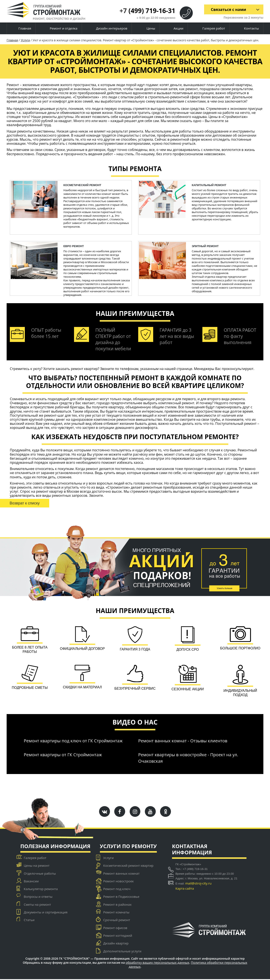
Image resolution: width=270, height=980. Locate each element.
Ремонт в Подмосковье (121, 897)
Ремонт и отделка (60, 29)
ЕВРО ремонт (74, 246)
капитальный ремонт (209, 185)
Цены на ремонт (37, 866)
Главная (21, 28)
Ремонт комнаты (116, 913)
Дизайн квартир (116, 944)
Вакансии (31, 882)
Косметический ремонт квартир (128, 866)
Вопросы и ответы (38, 897)
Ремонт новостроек (119, 882)
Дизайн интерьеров (108, 29)
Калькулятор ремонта (41, 890)
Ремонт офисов (115, 928)
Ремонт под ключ (117, 890)
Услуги (25, 40)
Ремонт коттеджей (118, 936)
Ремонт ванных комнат (122, 874)
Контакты (248, 28)
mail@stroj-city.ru (198, 884)
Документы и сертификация (46, 913)
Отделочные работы (40, 874)
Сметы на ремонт (37, 905)
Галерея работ (210, 28)
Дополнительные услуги (122, 952)
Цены (147, 29)
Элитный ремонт (205, 246)
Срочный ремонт (117, 921)
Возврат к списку (25, 503)
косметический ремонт (82, 185)
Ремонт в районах (117, 905)
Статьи (29, 921)
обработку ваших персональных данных (157, 963)
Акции (175, 29)
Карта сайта (185, 889)
